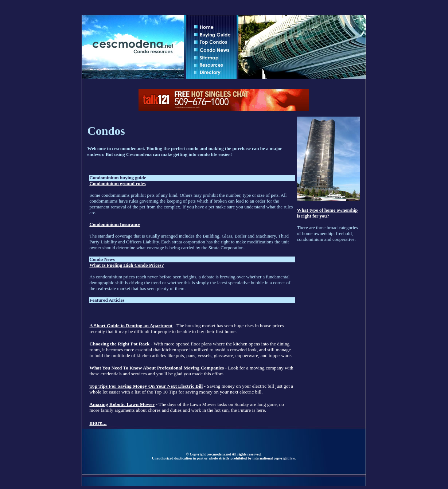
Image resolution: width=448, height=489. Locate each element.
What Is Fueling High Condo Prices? (126, 265)
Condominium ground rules (117, 183)
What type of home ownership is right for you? (327, 213)
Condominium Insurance (115, 224)
